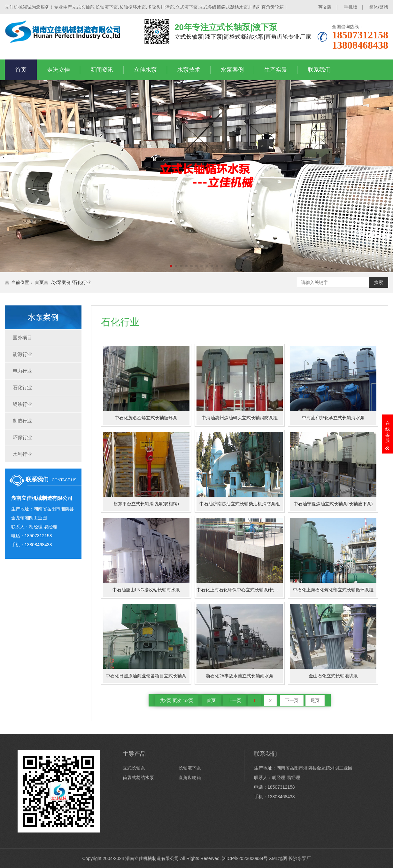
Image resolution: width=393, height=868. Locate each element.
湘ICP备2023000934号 (245, 858)
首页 (21, 70)
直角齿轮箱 (190, 777)
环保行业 (22, 437)
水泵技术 (189, 70)
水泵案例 (232, 70)
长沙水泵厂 (300, 858)
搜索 (379, 282)
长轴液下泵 (190, 768)
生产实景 (276, 70)
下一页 (292, 700)
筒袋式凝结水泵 (138, 777)
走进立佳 (58, 70)
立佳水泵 (145, 70)
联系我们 (319, 70)
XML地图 (278, 858)
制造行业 (22, 421)
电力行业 (22, 371)
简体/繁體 (379, 7)
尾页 (315, 700)
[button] (171, 266)
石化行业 (82, 282)
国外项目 (22, 338)
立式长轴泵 (134, 768)
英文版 (325, 7)
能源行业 (22, 354)
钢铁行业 (22, 404)
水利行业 (22, 454)
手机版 (351, 7)
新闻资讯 (102, 70)
